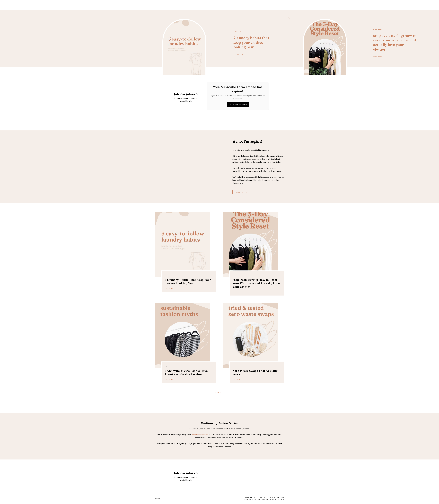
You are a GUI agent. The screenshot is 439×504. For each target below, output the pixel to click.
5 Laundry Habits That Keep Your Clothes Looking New (188, 282)
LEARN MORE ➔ (241, 192)
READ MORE (169, 288)
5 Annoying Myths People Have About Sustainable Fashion (186, 373)
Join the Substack (277, 498)
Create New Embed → (238, 104)
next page (220, 393)
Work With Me (251, 498)
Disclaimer (263, 498)
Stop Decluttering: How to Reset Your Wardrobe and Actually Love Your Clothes (256, 283)
